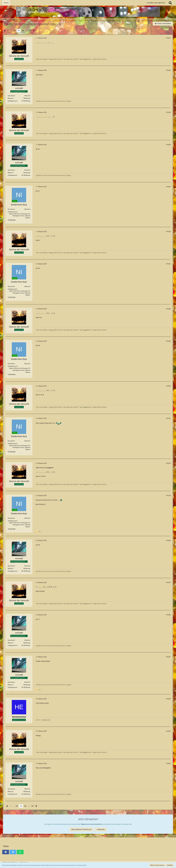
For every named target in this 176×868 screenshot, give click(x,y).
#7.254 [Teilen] (168, 540)
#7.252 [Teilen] (168, 463)
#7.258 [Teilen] (168, 699)
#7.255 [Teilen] (168, 582)
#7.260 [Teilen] (168, 763)
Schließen (170, 865)
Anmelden (101, 829)
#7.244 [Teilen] (168, 145)
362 (14, 30)
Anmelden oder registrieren (156, 3)
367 (30, 30)
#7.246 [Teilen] (168, 231)
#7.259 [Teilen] (168, 731)
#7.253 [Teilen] (168, 495)
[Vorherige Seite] (5, 31)
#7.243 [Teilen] (168, 112)
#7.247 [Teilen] (168, 264)
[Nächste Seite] (34, 31)
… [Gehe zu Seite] (11, 30)
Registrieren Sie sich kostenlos (91, 824)
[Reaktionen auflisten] (38, 531)
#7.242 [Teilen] (168, 70)
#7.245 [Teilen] (168, 187)
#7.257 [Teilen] (168, 657)
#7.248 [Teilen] (168, 309)
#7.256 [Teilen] (168, 615)
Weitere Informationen (157, 865)
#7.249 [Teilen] (168, 341)
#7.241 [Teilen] (168, 38)
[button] (6, 852)
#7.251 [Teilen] (168, 418)
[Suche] (170, 3)
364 (23, 30)
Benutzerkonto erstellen (81, 829)
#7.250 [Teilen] (168, 386)
